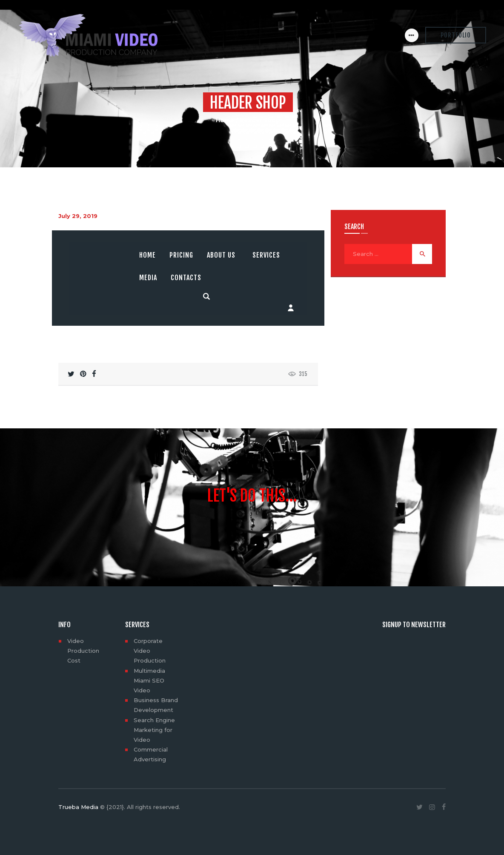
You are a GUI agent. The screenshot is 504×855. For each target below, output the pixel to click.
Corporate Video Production (150, 651)
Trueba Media (78, 807)
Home (225, 120)
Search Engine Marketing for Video (154, 730)
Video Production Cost (83, 651)
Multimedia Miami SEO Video (149, 680)
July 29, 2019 (78, 216)
